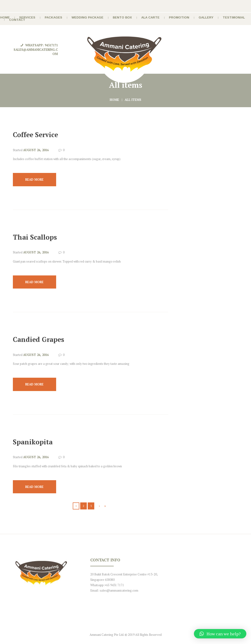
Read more (34, 179)
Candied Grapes (38, 339)
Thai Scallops (35, 237)
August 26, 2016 (36, 150)
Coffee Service (35, 135)
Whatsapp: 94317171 (42, 45)
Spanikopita (33, 442)
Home (114, 100)
